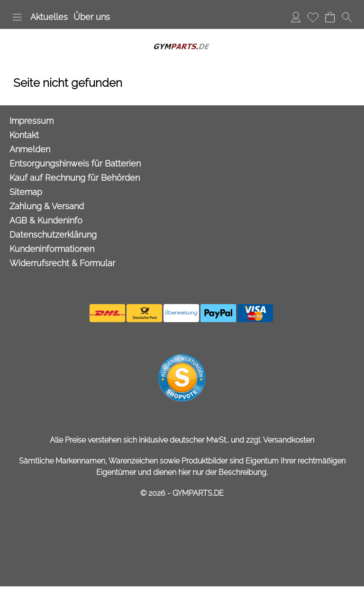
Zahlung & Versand (47, 206)
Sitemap (26, 192)
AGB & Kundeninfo (46, 220)
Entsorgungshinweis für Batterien (75, 163)
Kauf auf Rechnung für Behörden (75, 178)
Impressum (32, 121)
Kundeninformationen (52, 249)
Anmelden (296, 17)
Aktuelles (49, 17)
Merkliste (313, 17)
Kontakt (24, 135)
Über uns (92, 17)
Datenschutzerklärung (53, 235)
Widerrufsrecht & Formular (62, 263)
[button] (17, 17)
